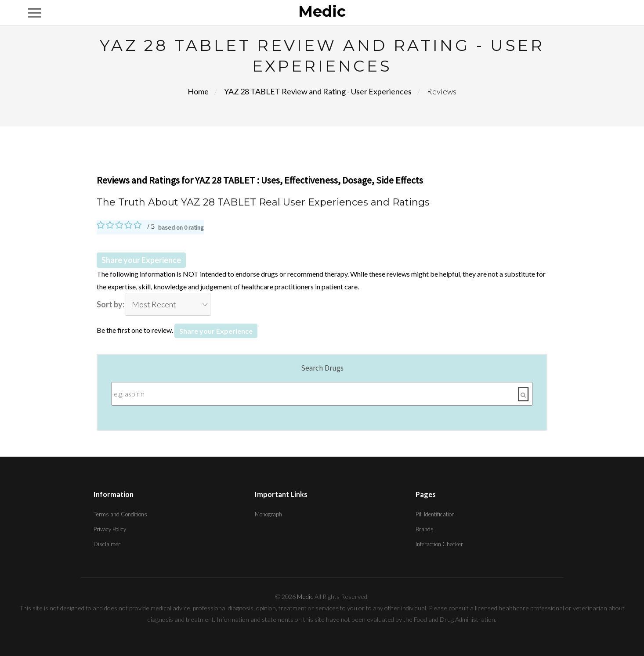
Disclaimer (107, 544)
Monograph (268, 514)
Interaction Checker (439, 544)
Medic (322, 12)
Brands (425, 529)
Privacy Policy (110, 529)
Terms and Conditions (120, 514)
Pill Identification (435, 514)
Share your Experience (141, 260)
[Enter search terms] (322, 394)
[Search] (523, 394)
